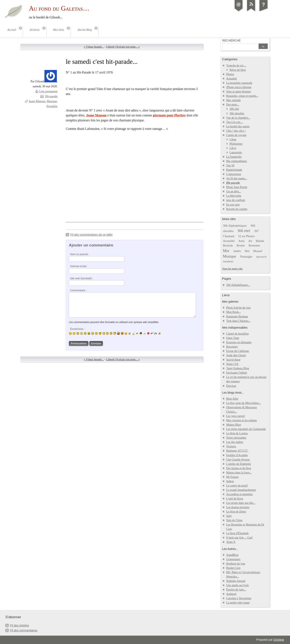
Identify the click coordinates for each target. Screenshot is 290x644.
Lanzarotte (236, 152)
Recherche (231, 40)
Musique (52, 101)
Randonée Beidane (237, 317)
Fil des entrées (19, 625)
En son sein (233, 205)
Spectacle (261, 257)
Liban (233, 139)
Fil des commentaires (24, 630)
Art (250, 241)
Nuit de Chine (234, 520)
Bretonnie (254, 246)
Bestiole (228, 245)
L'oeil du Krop (235, 499)
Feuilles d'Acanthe (237, 455)
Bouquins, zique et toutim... (242, 96)
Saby (229, 516)
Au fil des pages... (237, 178)
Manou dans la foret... (239, 473)
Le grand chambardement (241, 490)
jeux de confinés (236, 200)
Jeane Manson (37, 101)
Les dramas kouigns (238, 507)
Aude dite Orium (236, 355)
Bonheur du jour (236, 564)
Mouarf (258, 251)
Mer (226, 251)
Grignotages (233, 559)
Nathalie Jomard (236, 581)
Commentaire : (78, 290)
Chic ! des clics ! (236, 131)
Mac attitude (233, 100)
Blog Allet (232, 399)
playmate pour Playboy (169, 115)
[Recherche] (240, 47)
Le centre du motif (237, 486)
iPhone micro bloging (239, 87)
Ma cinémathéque (236, 161)
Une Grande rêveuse (238, 460)
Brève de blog (238, 70)
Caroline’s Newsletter (239, 598)
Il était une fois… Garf (239, 538)
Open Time (233, 338)
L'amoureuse (234, 174)
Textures (231, 446)
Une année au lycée (237, 585)
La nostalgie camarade (239, 83)
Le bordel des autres (238, 126)
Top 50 (230, 165)
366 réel (234, 109)
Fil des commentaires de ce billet (91, 235)
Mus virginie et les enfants (241, 420)
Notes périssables (236, 438)
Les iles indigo (235, 442)
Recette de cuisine (237, 209)
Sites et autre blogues (239, 92)
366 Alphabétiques (235, 226)
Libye (233, 148)
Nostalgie (52, 106)
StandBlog (232, 555)
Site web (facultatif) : (82, 278)
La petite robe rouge (238, 603)
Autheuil (231, 594)
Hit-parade (51, 96)
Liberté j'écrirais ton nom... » (123, 47)
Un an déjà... (233, 191)
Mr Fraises (232, 477)
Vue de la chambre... (238, 118)
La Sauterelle (234, 157)
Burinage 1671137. (237, 451)
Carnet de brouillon (237, 334)
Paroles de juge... (236, 590)
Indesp (230, 481)
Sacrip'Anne (233, 360)
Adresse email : (79, 266)
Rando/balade (234, 170)
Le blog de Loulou (237, 433)
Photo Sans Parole (237, 187)
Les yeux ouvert (235, 416)
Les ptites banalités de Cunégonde (246, 429)
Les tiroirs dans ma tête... (241, 503)
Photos (230, 74)
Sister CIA (232, 364)
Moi (247, 251)
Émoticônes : (77, 329)
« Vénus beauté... (94, 47)
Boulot (241, 245)
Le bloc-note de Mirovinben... (243, 403)
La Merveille (234, 196)
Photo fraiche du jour (238, 308)
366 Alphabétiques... (238, 285)
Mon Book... (233, 312)
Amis (241, 241)
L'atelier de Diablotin (238, 464)
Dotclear (231, 386)
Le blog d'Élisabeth (237, 533)
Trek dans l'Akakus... (238, 321)
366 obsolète (237, 113)
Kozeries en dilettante (239, 342)
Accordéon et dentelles (239, 494)
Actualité (231, 79)
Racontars (232, 347)
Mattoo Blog (233, 425)
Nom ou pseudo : (80, 254)
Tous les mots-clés (232, 269)
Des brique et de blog (239, 468)
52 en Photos (246, 236)
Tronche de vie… (236, 66)
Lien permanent (48, 91)
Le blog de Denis (236, 512)
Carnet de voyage (236, 135)
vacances (228, 261)
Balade (260, 241)
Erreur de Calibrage (238, 351)
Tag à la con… (235, 122)
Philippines (236, 144)
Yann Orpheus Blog (238, 368)
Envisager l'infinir (237, 373)
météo (237, 251)
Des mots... (233, 105)
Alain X (231, 542)
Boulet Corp (233, 568)
